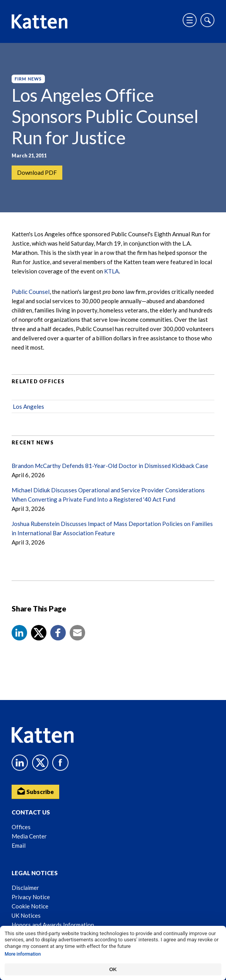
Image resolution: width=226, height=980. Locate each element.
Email (19, 845)
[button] (19, 633)
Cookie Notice (30, 906)
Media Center (29, 836)
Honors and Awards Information (53, 925)
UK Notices (26, 915)
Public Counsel (31, 292)
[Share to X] (39, 633)
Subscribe (35, 791)
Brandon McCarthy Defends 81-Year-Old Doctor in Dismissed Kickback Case (110, 466)
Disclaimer (25, 888)
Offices (21, 827)
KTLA (111, 271)
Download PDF (37, 172)
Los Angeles (28, 406)
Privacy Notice (31, 897)
